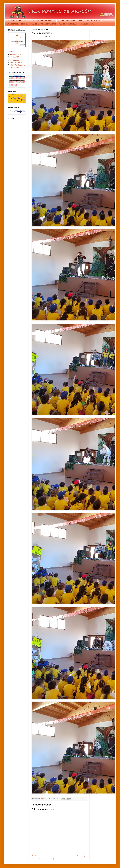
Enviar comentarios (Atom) (46, 859)
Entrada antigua (82, 856)
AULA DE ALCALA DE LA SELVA (17, 21)
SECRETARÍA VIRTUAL (87, 24)
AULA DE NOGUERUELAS (68, 24)
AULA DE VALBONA (93, 21)
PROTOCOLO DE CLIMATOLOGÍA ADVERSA (17, 65)
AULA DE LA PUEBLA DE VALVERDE (43, 24)
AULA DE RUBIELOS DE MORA (17, 24)
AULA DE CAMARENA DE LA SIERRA (71, 21)
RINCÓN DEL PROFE (16, 62)
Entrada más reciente (38, 856)
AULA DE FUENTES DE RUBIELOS (43, 21)
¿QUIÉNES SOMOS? (16, 54)
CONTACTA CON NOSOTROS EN (14, 57)
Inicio (61, 856)
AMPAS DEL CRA (15, 60)
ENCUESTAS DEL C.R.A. (17, 68)
